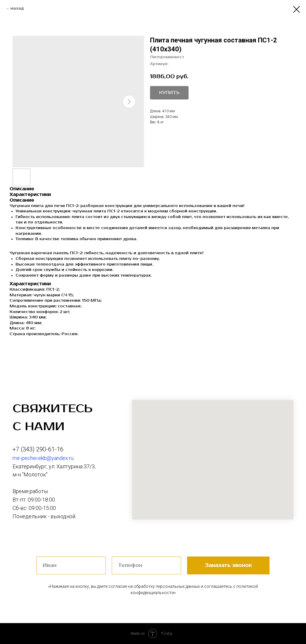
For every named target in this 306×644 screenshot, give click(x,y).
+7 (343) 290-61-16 (38, 449)
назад (17, 9)
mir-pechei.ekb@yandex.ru (43, 458)
